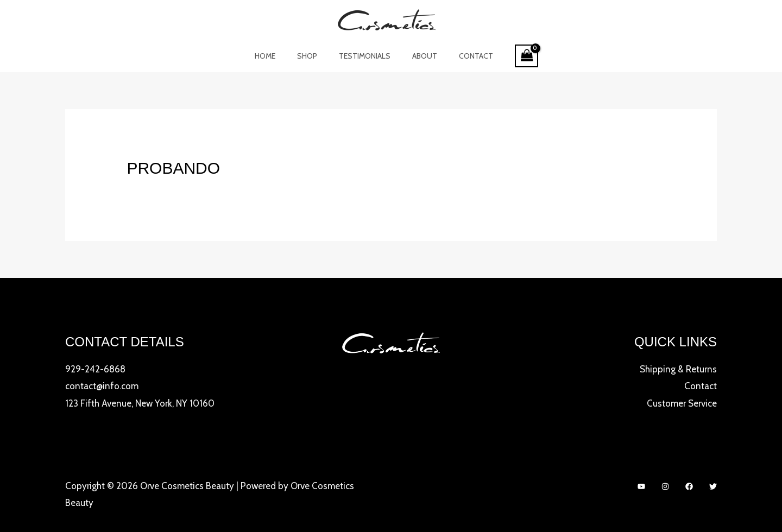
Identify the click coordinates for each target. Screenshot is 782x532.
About (418, 56)
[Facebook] (689, 486)
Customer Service (682, 403)
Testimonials (365, 56)
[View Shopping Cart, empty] (510, 56)
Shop (314, 56)
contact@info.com (102, 386)
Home (278, 56)
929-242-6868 (95, 369)
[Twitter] (713, 486)
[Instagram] (665, 486)
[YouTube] (641, 486)
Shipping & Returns (678, 369)
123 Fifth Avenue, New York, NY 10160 (140, 403)
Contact (463, 56)
